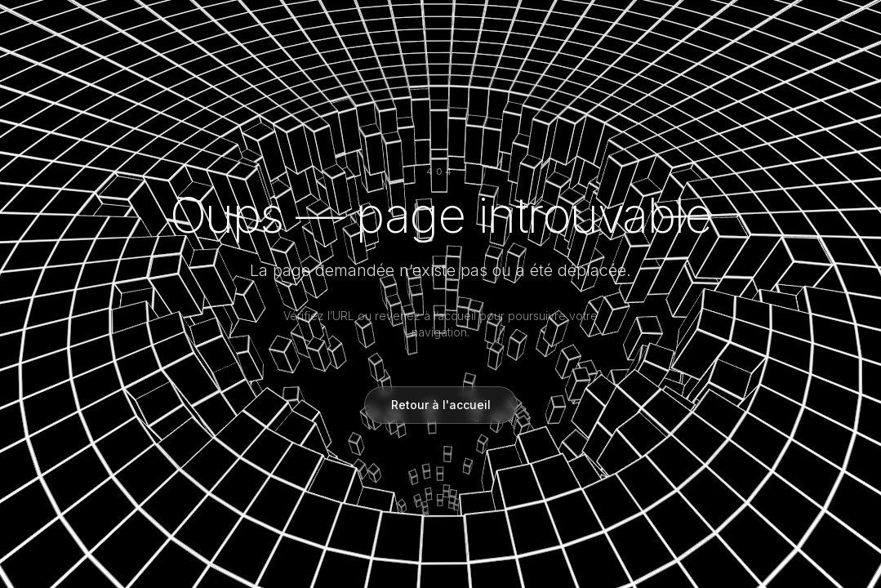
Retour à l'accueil (441, 405)
